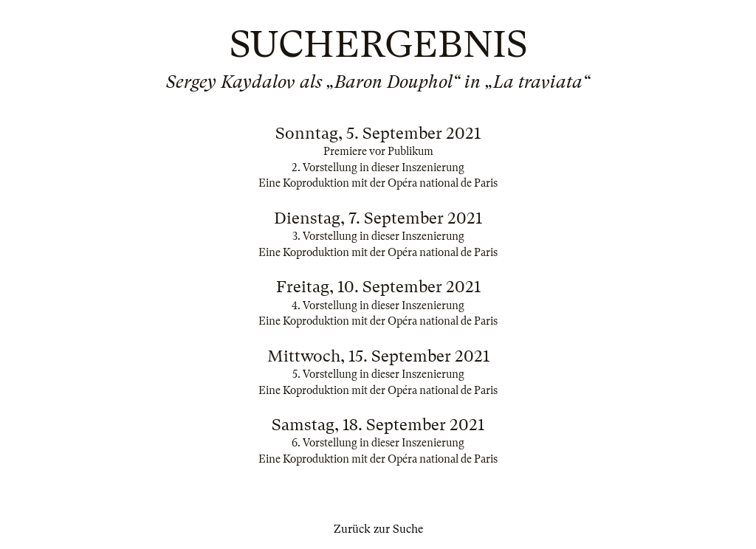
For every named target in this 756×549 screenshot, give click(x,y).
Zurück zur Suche (378, 529)
